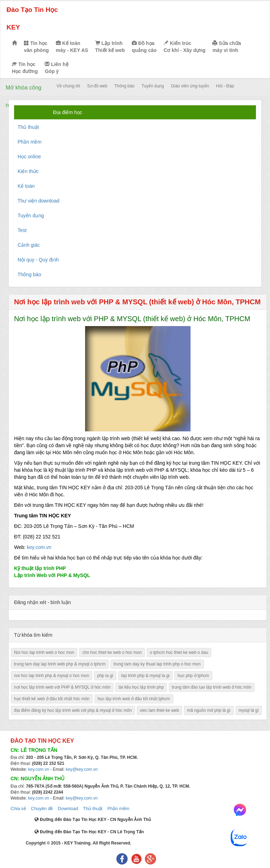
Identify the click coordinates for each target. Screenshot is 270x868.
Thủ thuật (93, 809)
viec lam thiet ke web (159, 710)
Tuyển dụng (153, 86)
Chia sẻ (18, 809)
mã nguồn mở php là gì (209, 710)
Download (68, 809)
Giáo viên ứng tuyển (190, 86)
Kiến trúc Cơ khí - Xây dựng (184, 47)
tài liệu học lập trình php (141, 687)
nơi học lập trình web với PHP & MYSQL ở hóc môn (62, 687)
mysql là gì (249, 710)
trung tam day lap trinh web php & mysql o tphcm (60, 664)
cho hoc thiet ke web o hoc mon (112, 652)
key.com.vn (39, 547)
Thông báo (124, 86)
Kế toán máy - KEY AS (72, 47)
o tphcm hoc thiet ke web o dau (179, 652)
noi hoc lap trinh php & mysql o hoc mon (52, 676)
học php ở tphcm (193, 676)
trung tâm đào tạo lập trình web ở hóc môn (212, 687)
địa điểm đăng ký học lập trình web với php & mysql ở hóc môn (73, 710)
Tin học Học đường (25, 68)
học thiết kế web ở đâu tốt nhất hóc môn (52, 699)
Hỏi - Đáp (225, 86)
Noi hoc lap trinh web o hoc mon (44, 652)
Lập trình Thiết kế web (110, 47)
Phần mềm (118, 809)
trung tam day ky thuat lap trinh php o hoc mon (157, 664)
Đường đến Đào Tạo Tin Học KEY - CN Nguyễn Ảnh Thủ (93, 820)
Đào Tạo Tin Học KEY (32, 18)
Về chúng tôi (68, 86)
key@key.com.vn (82, 769)
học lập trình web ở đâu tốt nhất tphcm (134, 699)
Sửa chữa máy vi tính (227, 47)
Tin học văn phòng (36, 47)
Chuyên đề (42, 809)
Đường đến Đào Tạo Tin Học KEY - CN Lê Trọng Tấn (89, 832)
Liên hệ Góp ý (56, 68)
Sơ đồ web (97, 86)
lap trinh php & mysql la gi (145, 676)
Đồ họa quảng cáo (144, 47)
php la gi (105, 676)
